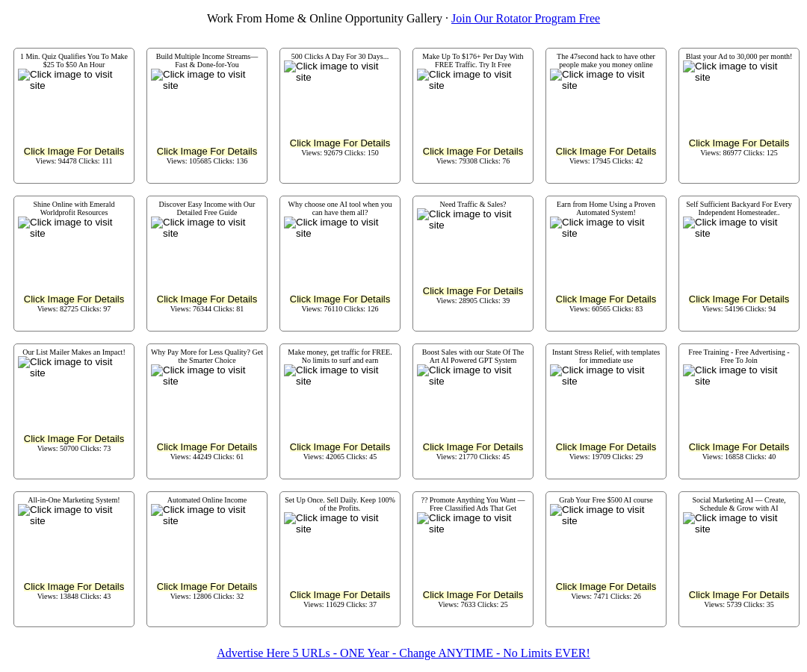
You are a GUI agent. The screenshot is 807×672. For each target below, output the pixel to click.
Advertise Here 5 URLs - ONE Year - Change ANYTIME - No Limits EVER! (403, 653)
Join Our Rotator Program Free (526, 18)
